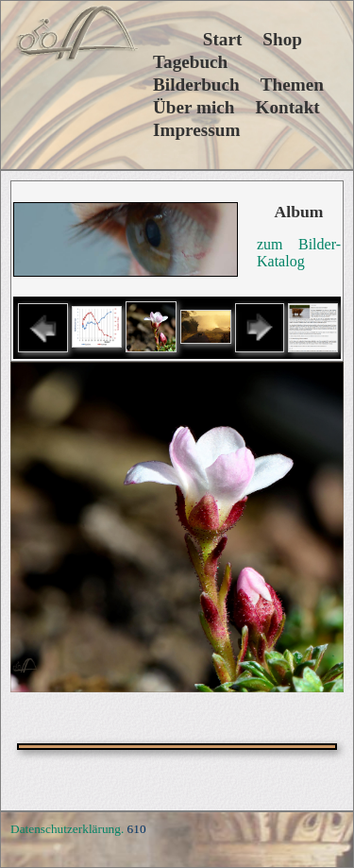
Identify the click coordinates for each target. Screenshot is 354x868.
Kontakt (288, 107)
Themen (292, 85)
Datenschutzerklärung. (67, 829)
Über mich (194, 107)
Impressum (196, 130)
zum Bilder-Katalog (299, 253)
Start (197, 39)
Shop (282, 39)
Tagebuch (190, 62)
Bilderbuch (196, 85)
